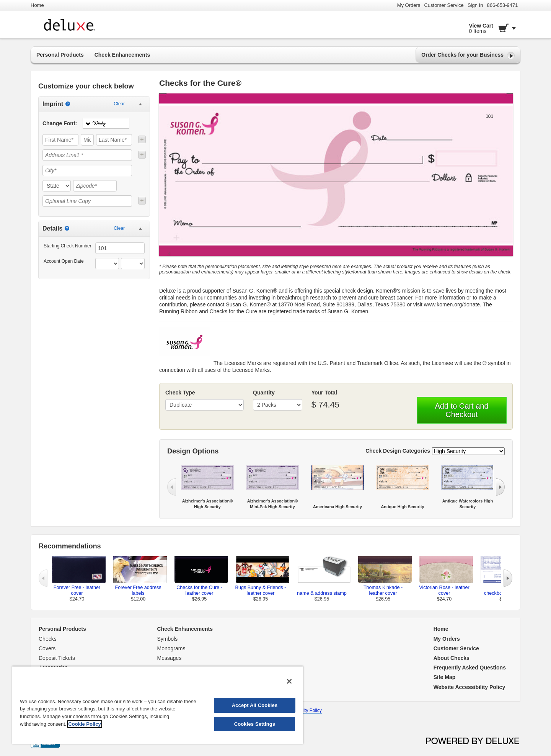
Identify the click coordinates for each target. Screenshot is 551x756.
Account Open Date (64, 261)
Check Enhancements (122, 55)
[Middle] (87, 140)
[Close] (289, 681)
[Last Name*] (114, 140)
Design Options (193, 451)
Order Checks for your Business (468, 56)
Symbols (168, 639)
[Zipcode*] (95, 186)
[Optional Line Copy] (87, 201)
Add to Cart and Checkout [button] (461, 410)
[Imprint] (68, 104)
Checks (48, 639)
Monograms (171, 648)
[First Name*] (60, 140)
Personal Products (60, 55)
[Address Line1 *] (87, 155)
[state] (57, 186)
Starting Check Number (68, 246)
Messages (170, 658)
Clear (119, 104)
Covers (47, 648)
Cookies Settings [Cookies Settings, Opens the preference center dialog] (255, 724)
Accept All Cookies (255, 705)
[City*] (87, 170)
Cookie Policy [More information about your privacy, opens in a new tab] (84, 724)
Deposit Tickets (57, 658)
